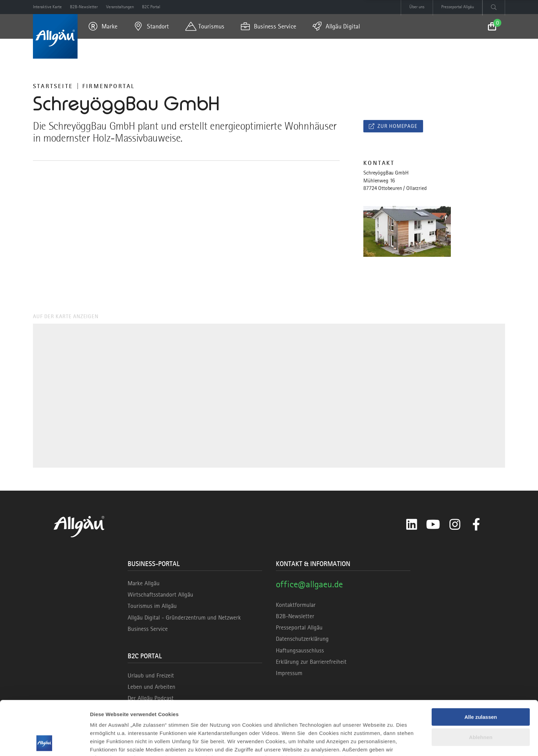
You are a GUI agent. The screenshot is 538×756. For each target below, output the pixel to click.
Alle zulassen (481, 666)
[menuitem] (103, 26)
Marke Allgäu (144, 583)
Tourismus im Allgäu (152, 606)
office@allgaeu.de (309, 584)
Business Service (148, 629)
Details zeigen (107, 742)
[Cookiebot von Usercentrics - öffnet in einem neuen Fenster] (44, 743)
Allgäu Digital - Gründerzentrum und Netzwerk (184, 617)
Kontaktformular (296, 605)
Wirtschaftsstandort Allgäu (160, 595)
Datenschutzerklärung (302, 639)
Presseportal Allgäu (299, 627)
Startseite (53, 86)
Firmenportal (109, 86)
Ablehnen (481, 686)
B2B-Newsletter (295, 616)
